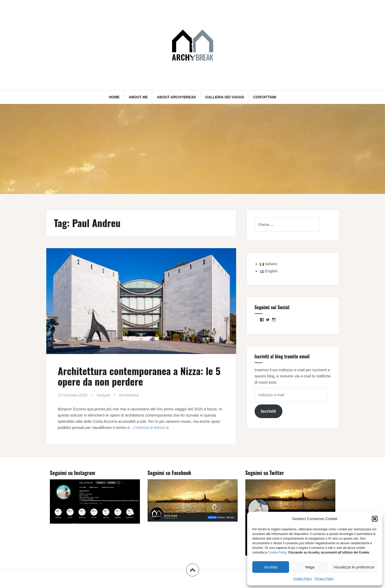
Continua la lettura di (151, 427)
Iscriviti (268, 411)
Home (114, 97)
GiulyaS (104, 395)
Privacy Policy (324, 579)
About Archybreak (177, 97)
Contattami (265, 97)
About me (138, 97)
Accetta (271, 567)
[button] (375, 519)
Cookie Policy (277, 552)
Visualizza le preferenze (354, 567)
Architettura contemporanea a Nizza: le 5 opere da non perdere (139, 376)
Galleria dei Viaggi (225, 97)
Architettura (129, 395)
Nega (310, 567)
